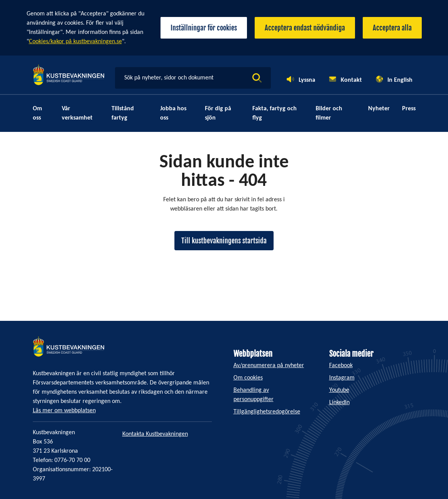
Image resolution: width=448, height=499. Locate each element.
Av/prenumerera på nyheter (269, 366)
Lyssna (307, 80)
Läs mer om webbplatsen (64, 411)
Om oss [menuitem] (37, 113)
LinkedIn (339, 403)
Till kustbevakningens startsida (224, 241)
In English (400, 80)
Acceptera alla (392, 28)
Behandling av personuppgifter (254, 395)
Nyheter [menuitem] (379, 109)
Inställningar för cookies (204, 28)
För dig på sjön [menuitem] (218, 113)
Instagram (342, 378)
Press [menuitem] (409, 109)
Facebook (341, 366)
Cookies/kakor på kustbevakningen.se (75, 42)
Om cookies (248, 378)
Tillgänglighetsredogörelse (267, 412)
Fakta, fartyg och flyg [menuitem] (275, 113)
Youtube (339, 390)
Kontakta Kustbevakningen (155, 434)
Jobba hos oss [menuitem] (173, 113)
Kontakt (351, 80)
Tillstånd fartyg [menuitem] (123, 113)
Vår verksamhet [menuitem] (77, 113)
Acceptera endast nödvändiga (305, 28)
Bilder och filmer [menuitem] (329, 113)
